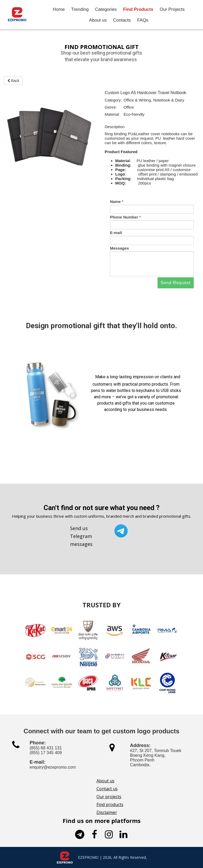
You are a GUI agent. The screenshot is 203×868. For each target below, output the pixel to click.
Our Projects (172, 9)
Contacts (122, 20)
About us (98, 20)
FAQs (143, 20)
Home (59, 9)
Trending (80, 9)
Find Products (138, 9)
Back (13, 81)
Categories (106, 9)
